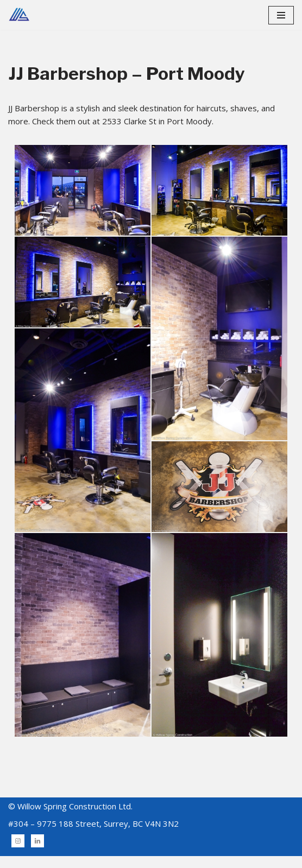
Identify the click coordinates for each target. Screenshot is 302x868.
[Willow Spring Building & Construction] (19, 15)
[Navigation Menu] (281, 15)
